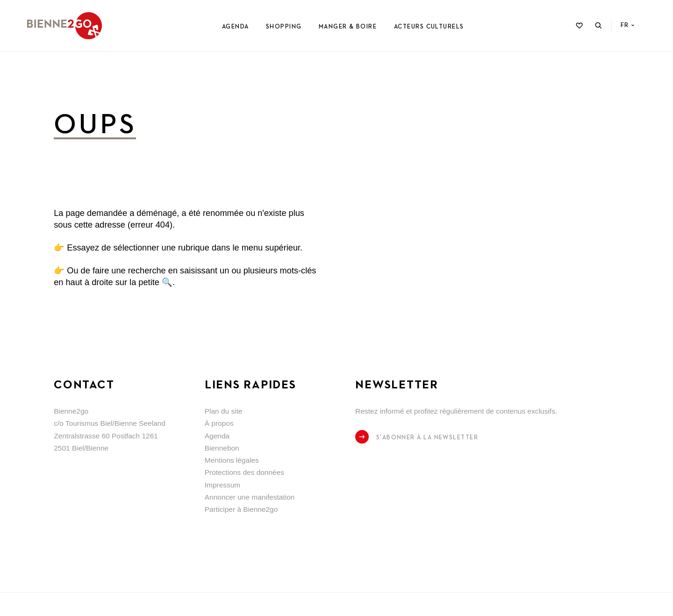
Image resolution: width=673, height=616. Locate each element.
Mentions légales (232, 460)
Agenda (236, 27)
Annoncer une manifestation (250, 497)
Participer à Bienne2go (241, 509)
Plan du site (224, 411)
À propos (219, 423)
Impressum (223, 485)
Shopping (284, 27)
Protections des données (244, 472)
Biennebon (222, 448)
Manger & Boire (348, 27)
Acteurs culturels (429, 27)
